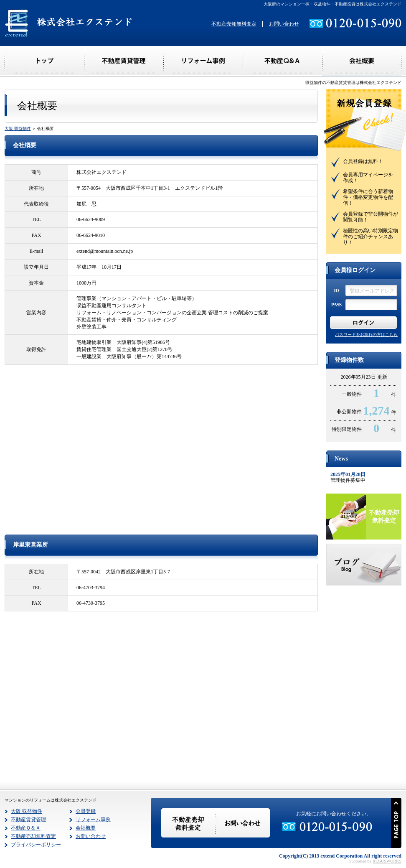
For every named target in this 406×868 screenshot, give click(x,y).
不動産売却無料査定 (234, 24)
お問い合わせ (284, 24)
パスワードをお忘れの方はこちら (366, 335)
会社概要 (86, 828)
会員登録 (86, 811)
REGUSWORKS (387, 861)
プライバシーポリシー (36, 845)
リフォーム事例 (93, 820)
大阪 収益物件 (18, 129)
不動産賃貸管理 (28, 820)
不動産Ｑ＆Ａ (26, 828)
